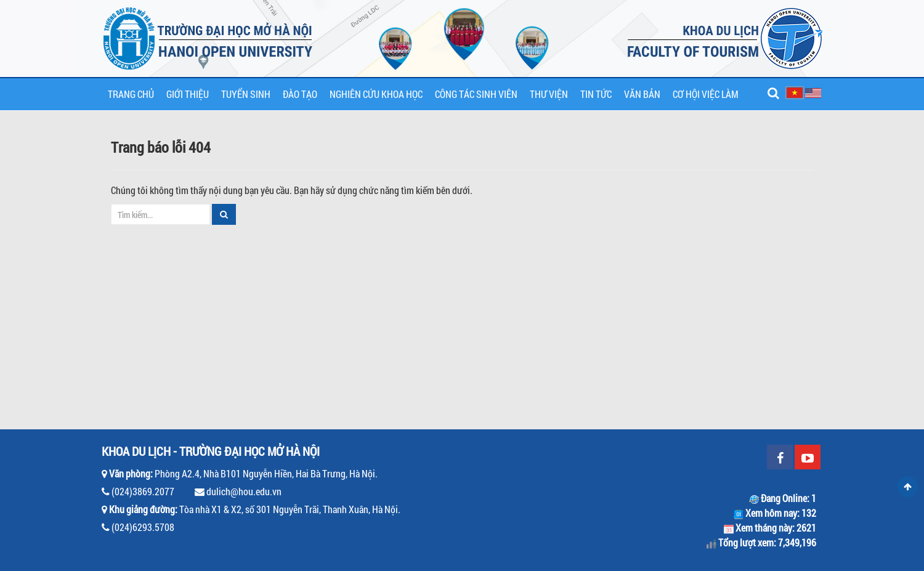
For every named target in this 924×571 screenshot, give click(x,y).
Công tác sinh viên (476, 94)
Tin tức (596, 94)
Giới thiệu (188, 94)
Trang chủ (131, 94)
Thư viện (549, 94)
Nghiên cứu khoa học (376, 94)
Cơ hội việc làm (706, 94)
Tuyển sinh (246, 94)
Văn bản (642, 94)
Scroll (907, 487)
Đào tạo (300, 94)
